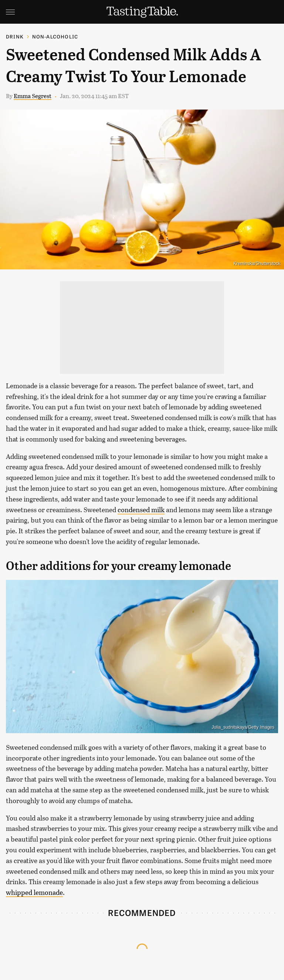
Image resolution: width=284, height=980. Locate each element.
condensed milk (141, 510)
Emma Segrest (33, 96)
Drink (15, 36)
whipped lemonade (34, 892)
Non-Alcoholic (55, 36)
